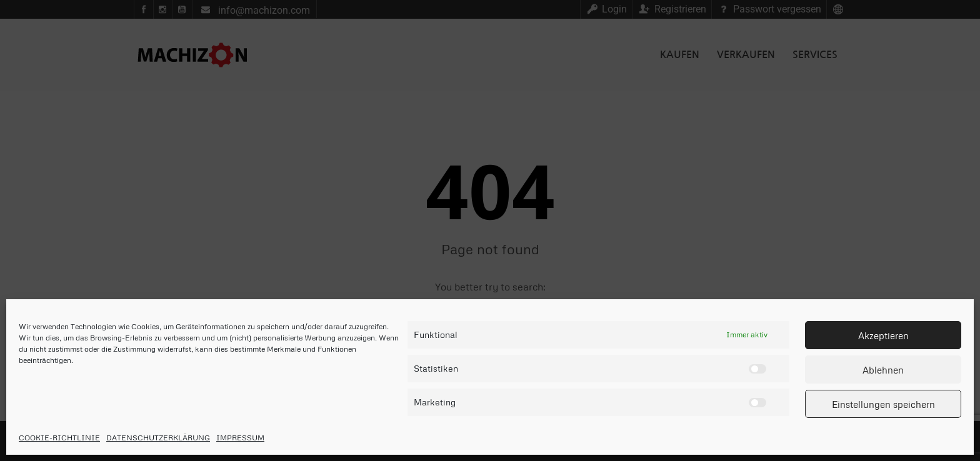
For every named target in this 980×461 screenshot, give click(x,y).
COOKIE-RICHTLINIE (59, 438)
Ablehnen (883, 370)
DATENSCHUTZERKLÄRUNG (158, 438)
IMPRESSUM (240, 438)
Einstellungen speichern (883, 404)
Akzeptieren (883, 335)
